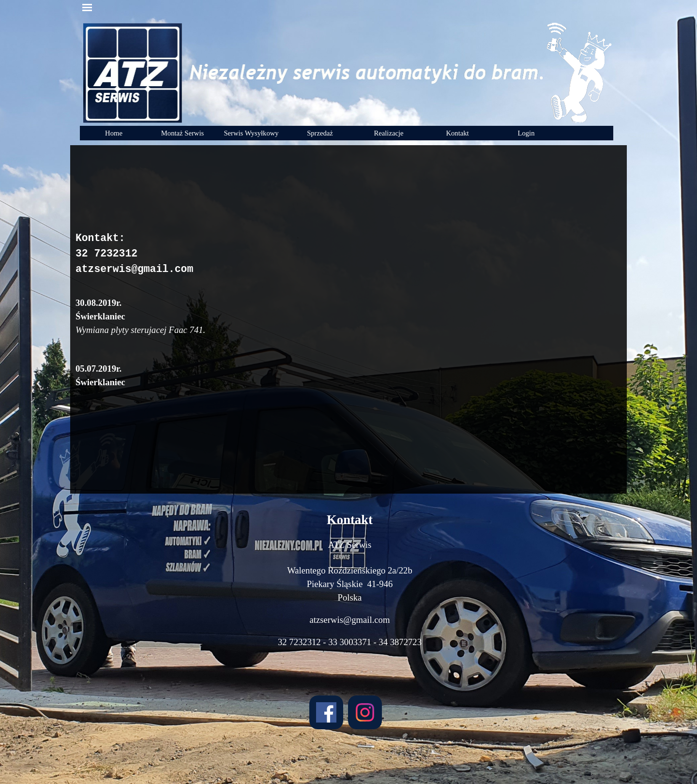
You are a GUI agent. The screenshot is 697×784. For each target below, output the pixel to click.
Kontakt (457, 133)
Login (526, 133)
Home (114, 133)
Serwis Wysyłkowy (251, 133)
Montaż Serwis (182, 133)
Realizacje (388, 133)
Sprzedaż (320, 133)
